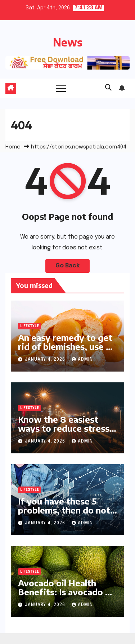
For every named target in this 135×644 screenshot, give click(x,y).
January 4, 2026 (46, 360)
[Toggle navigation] (61, 88)
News (68, 42)
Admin (82, 360)
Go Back (67, 266)
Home (13, 147)
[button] (108, 88)
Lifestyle (30, 326)
